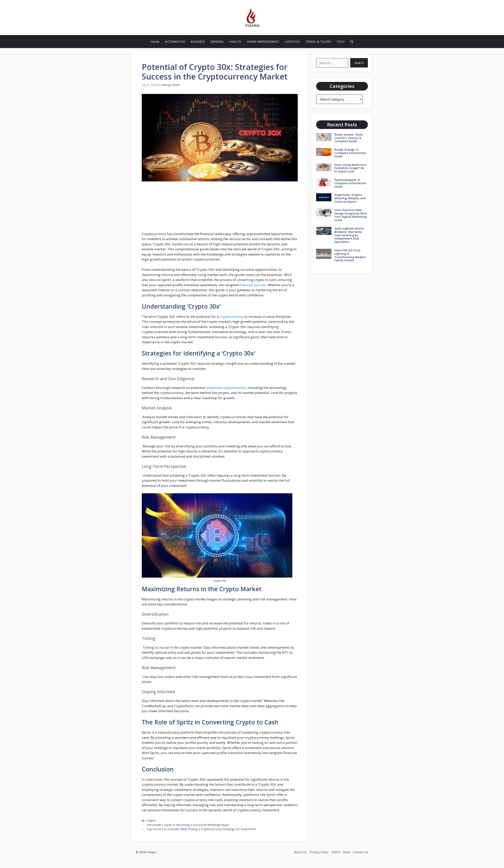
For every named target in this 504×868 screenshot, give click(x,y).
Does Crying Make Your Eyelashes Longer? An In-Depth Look (351, 168)
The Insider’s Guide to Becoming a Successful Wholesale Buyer (188, 825)
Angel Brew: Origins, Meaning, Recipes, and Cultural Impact (350, 198)
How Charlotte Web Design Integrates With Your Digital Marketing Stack (351, 215)
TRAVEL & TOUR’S (318, 41)
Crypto (151, 820)
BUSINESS (198, 41)
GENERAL (217, 41)
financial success (253, 285)
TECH (341, 41)
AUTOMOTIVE (175, 41)
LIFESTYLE (292, 41)
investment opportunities (226, 388)
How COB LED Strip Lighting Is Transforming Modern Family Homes (350, 255)
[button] (352, 42)
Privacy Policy (319, 852)
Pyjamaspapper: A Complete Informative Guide (350, 183)
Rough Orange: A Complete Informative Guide (350, 153)
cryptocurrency (232, 317)
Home (155, 41)
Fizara (151, 852)
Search (359, 63)
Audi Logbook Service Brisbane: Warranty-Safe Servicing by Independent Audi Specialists (349, 235)
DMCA (336, 852)
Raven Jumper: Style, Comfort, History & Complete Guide (349, 138)
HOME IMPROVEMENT (263, 41)
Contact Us (361, 852)
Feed (347, 852)
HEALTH (235, 41)
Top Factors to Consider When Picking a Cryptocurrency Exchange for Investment (201, 829)
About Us (300, 852)
